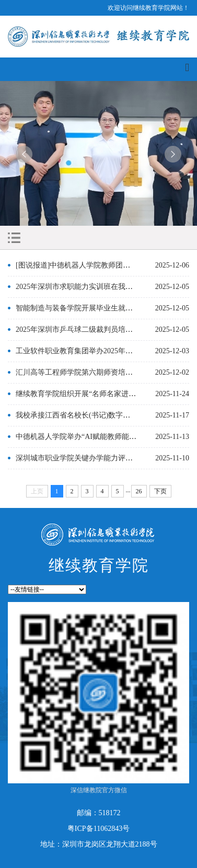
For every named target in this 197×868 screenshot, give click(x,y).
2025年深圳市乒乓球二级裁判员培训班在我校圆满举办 (103, 329)
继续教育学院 (99, 565)
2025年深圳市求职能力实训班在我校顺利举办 (89, 287)
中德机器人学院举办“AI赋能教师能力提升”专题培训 (100, 437)
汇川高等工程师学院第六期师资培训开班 (82, 372)
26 (139, 491)
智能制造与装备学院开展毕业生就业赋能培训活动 (96, 308)
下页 (160, 491)
